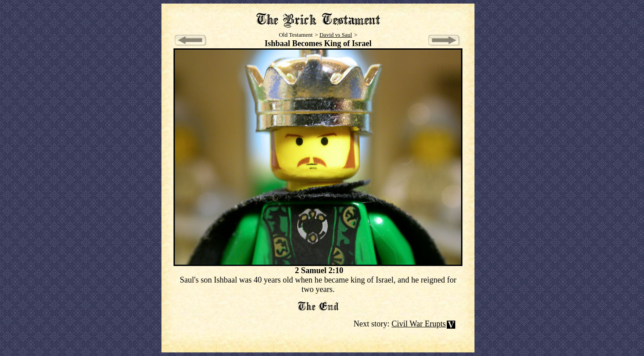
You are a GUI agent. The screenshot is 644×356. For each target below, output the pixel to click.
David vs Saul (336, 35)
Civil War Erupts (419, 324)
